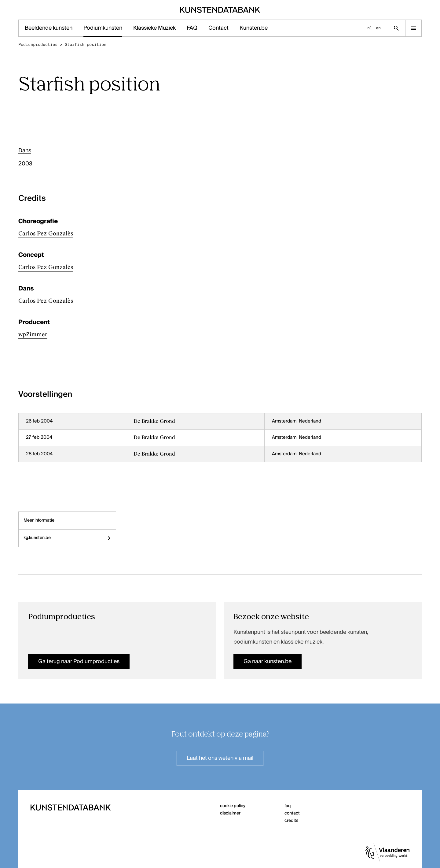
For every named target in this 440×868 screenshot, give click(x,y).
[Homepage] (220, 10)
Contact (218, 28)
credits (291, 821)
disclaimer (230, 813)
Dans (25, 151)
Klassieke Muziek (154, 28)
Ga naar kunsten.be (268, 662)
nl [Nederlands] (370, 28)
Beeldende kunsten (49, 28)
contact (292, 813)
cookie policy (233, 806)
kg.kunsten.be (67, 538)
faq (288, 806)
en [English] (378, 28)
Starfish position (86, 44)
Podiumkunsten (103, 28)
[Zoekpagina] (396, 28)
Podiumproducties (38, 44)
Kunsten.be (254, 28)
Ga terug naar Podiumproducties (79, 662)
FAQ (192, 28)
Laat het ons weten (220, 758)
